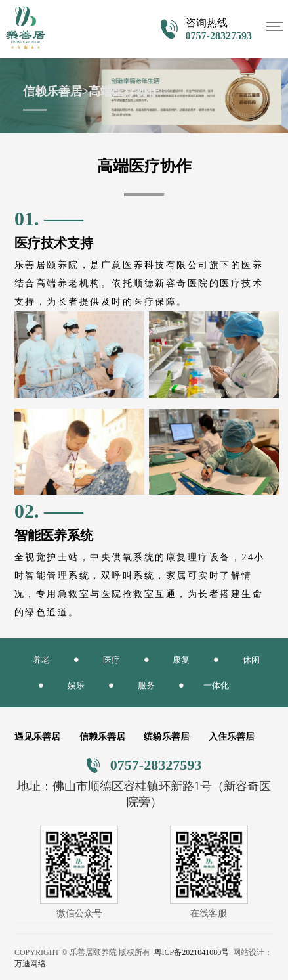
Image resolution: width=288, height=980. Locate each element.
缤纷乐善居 (167, 737)
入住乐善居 (232, 737)
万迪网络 (30, 964)
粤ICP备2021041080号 (192, 952)
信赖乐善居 (102, 737)
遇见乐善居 (37, 737)
